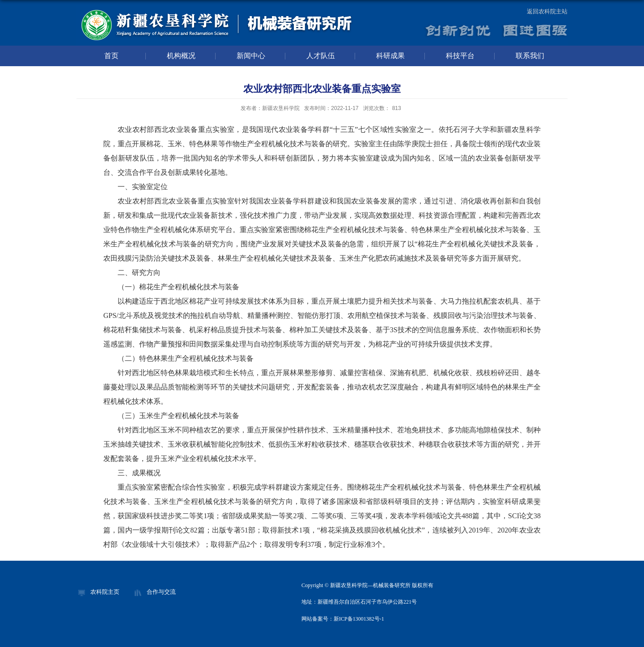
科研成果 (390, 56)
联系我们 (530, 56)
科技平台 (460, 56)
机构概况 (181, 56)
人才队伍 (321, 56)
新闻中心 (251, 56)
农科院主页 (105, 592)
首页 (111, 56)
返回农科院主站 (547, 11)
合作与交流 (161, 592)
